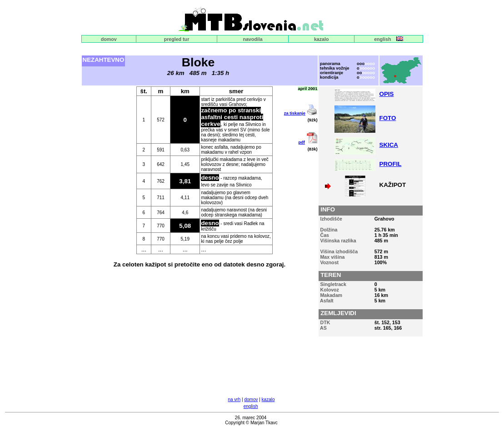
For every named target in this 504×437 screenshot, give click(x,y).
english (382, 39)
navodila (252, 39)
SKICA (389, 145)
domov (109, 39)
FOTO (388, 118)
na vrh (234, 399)
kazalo (322, 39)
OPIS (387, 94)
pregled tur (177, 39)
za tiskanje (295, 113)
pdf (302, 142)
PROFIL (391, 164)
